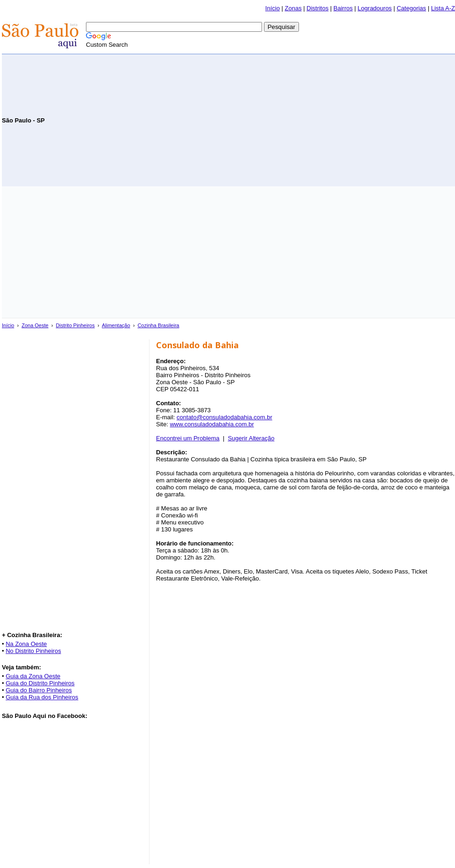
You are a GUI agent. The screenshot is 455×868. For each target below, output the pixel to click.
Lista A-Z (443, 8)
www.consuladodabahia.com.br (212, 424)
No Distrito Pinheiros (33, 651)
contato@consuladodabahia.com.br (224, 417)
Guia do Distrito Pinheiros (40, 683)
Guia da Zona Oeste (33, 676)
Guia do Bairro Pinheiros (39, 690)
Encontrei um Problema (188, 438)
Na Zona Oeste (26, 644)
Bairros (343, 8)
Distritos (317, 8)
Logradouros (375, 8)
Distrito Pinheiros (75, 325)
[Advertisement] (346, 120)
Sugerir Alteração (251, 438)
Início (273, 8)
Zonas (293, 8)
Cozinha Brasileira (158, 325)
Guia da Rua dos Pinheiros (42, 697)
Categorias (411, 8)
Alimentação (116, 325)
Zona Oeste (35, 325)
